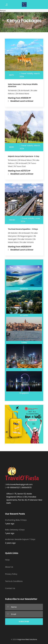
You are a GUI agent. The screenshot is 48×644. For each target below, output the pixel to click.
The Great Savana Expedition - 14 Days (23, 229)
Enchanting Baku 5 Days (16, 520)
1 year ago (10, 524)
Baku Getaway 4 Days (15, 530)
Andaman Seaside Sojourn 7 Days (20, 539)
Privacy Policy (11, 574)
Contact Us (10, 588)
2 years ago (10, 543)
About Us (9, 567)
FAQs (7, 560)
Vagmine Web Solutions (27, 639)
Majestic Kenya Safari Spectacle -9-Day (24, 156)
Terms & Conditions (14, 581)
